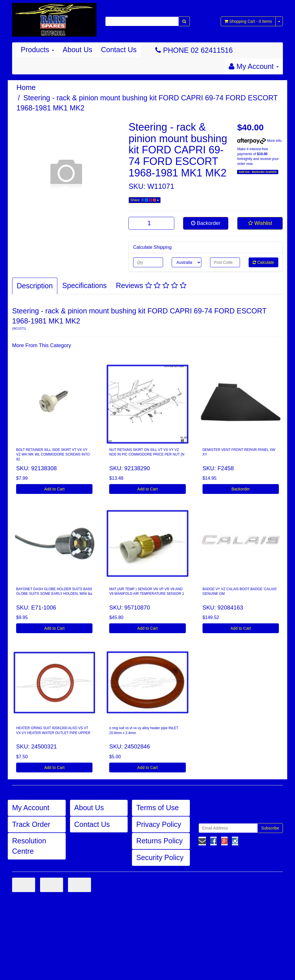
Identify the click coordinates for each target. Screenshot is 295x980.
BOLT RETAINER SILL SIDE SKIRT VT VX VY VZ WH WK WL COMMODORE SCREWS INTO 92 (53, 455)
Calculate (263, 262)
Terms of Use (157, 808)
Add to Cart (54, 489)
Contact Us (119, 50)
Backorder (206, 223)
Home (26, 87)
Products (37, 50)
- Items (248, 21)
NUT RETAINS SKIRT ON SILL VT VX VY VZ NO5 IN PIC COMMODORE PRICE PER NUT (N (147, 452)
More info (259, 141)
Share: (145, 200)
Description (35, 286)
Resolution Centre (29, 846)
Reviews (151, 285)
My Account (31, 808)
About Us (78, 50)
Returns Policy (159, 841)
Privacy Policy (159, 824)
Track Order (31, 824)
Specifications (84, 285)
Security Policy (160, 857)
